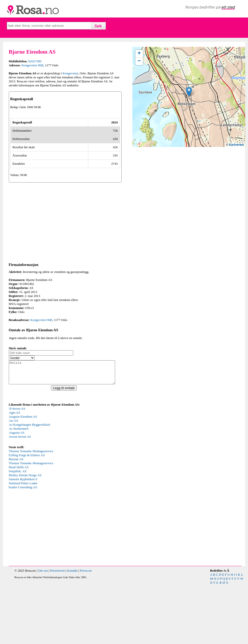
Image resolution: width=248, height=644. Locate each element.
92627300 (35, 61)
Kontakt (72, 630)
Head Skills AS (19, 526)
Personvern (58, 630)
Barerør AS (16, 518)
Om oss (43, 630)
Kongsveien (70, 73)
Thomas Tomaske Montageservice (31, 510)
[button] (189, 92)
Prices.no (86, 630)
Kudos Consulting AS (23, 546)
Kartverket (236, 145)
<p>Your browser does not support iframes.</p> (46, 485)
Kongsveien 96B (32, 65)
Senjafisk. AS (18, 530)
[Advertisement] (65, 276)
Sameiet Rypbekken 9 (23, 538)
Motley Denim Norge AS (25, 534)
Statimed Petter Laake (23, 542)
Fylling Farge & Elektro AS (27, 514)
